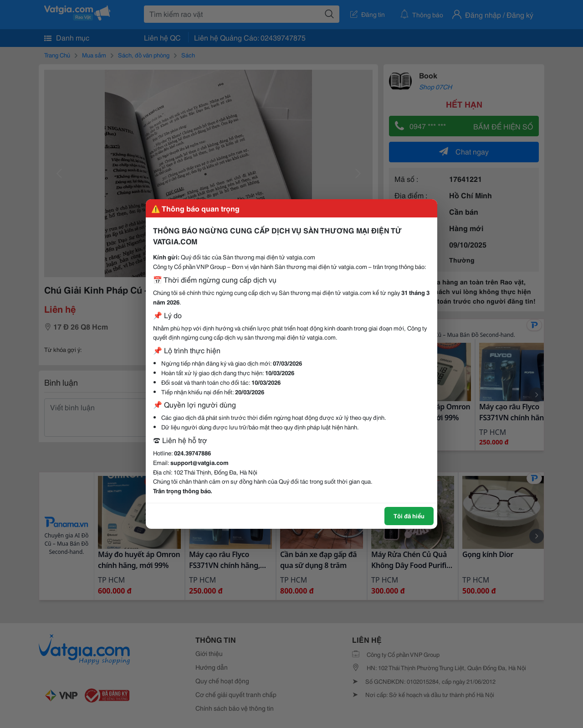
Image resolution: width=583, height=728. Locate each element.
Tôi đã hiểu (409, 516)
